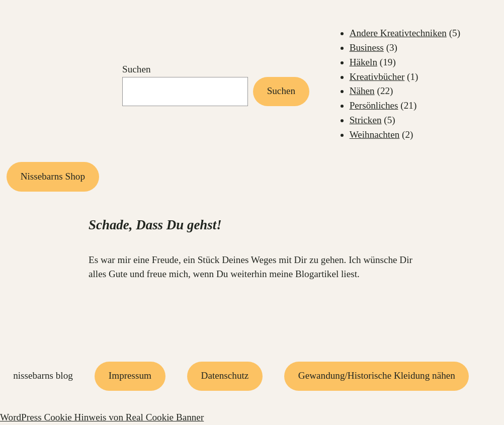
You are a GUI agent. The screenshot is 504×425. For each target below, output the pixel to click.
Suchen (136, 69)
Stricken (366, 120)
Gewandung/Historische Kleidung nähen (377, 375)
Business (367, 48)
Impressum (130, 375)
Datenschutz (225, 375)
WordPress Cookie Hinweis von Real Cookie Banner (102, 417)
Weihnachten (375, 135)
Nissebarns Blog (43, 375)
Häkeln (363, 62)
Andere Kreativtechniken (398, 33)
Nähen (362, 91)
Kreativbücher (377, 77)
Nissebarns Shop (53, 176)
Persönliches (374, 105)
